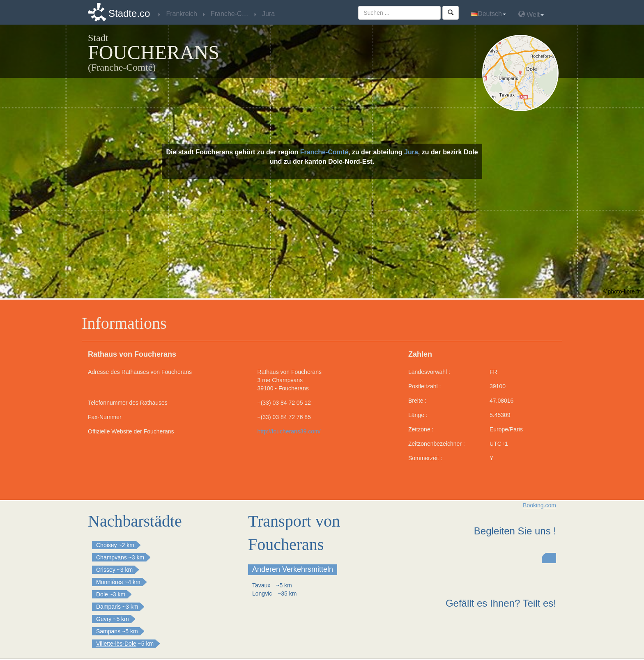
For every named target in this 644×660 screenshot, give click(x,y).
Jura (411, 152)
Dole (102, 594)
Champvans (112, 557)
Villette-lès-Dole (116, 644)
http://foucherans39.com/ (289, 431)
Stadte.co (129, 13)
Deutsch (489, 14)
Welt (531, 14)
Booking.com (539, 505)
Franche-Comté (324, 152)
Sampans (108, 631)
